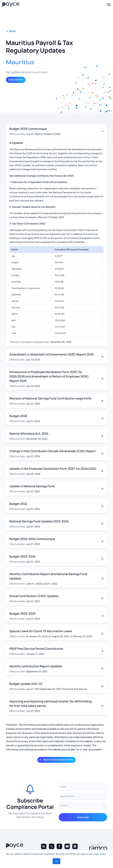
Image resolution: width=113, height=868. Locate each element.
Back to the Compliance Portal (56, 760)
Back (11, 31)
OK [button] (56, 861)
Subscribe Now (16, 80)
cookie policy (99, 854)
